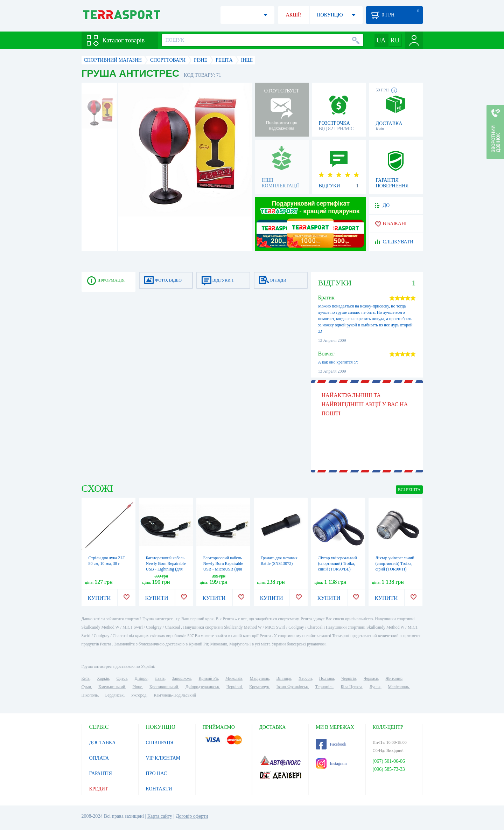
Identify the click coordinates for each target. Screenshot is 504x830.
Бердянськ (114, 695)
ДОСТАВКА (103, 743)
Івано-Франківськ (292, 687)
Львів (160, 678)
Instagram (331, 763)
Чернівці (234, 687)
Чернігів (349, 678)
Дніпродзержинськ (202, 687)
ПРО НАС (157, 773)
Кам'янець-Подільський (175, 695)
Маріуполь (260, 678)
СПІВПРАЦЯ (160, 743)
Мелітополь (398, 687)
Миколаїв (234, 678)
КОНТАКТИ (159, 789)
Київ (86, 678)
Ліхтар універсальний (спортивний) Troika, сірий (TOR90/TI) (395, 563)
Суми (86, 687)
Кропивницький (164, 687)
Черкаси (371, 678)
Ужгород (139, 695)
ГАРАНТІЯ (101, 773)
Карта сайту (160, 816)
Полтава (327, 678)
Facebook (331, 744)
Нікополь (90, 695)
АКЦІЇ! (294, 15)
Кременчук (259, 687)
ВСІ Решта (409, 490)
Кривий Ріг (209, 678)
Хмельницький (112, 687)
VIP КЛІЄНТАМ (163, 758)
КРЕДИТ (99, 789)
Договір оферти (192, 816)
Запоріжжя (181, 678)
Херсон (305, 678)
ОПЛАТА (99, 758)
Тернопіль (324, 687)
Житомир (394, 678)
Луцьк (375, 687)
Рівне (137, 687)
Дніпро (141, 678)
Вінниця (284, 678)
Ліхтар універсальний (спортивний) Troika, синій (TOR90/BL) (338, 563)
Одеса (122, 678)
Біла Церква (352, 687)
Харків (103, 678)
